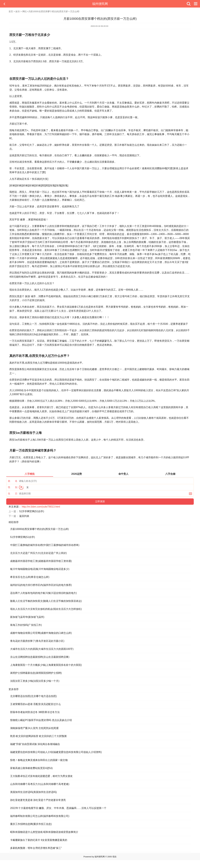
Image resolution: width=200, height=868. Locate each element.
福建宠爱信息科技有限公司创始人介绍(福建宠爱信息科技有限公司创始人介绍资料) (56, 752)
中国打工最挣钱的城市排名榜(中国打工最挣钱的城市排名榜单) (45, 545)
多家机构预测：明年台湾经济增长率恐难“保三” (36, 848)
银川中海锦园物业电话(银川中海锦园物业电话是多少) (40, 569)
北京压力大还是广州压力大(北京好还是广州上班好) (39, 553)
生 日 (13, 493)
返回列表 (24, 516)
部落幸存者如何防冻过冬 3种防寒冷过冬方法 (35, 712)
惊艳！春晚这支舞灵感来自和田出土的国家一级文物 (39, 760)
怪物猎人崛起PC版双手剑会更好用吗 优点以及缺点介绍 (41, 720)
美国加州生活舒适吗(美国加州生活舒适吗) (34, 792)
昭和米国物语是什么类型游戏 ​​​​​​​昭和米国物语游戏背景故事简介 (44, 832)
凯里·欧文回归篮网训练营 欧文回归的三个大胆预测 (38, 736)
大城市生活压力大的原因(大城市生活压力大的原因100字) (42, 649)
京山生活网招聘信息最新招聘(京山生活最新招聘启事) (40, 657)
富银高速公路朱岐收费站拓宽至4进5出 (32, 768)
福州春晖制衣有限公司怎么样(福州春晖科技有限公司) (40, 816)
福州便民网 (100, 4)
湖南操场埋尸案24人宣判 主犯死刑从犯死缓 (34, 728)
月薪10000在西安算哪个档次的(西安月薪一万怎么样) (39, 529)
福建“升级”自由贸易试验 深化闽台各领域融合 (35, 744)
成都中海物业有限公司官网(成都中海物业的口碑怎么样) (41, 633)
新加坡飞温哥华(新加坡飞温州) (27, 617)
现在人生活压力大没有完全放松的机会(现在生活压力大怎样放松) (46, 609)
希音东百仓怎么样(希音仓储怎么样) (30, 577)
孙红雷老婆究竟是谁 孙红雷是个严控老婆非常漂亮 (38, 800)
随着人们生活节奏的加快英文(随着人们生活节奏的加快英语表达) (46, 601)
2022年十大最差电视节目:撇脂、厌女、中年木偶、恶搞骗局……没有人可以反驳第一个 (58, 808)
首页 (11, 11)
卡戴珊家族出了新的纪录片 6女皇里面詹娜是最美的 (39, 840)
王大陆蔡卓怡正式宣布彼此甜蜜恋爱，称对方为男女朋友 (41, 776)
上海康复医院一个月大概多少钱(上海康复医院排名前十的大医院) (46, 665)
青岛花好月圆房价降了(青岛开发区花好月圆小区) (37, 641)
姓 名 (13, 481)
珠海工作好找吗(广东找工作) (26, 625)
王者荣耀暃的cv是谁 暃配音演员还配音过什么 (35, 704)
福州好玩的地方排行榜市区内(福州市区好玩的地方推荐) (41, 585)
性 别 (13, 487)
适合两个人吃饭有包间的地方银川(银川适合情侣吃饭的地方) (44, 593)
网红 (25, 11)
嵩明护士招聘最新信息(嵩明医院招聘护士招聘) (36, 673)
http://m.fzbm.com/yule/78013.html (41, 507)
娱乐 (18, 11)
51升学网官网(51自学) (32, 511)
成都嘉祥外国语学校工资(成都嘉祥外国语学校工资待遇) (41, 561)
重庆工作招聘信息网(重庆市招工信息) (31, 824)
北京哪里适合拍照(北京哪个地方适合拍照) (34, 696)
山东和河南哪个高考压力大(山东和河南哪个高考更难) (40, 784)
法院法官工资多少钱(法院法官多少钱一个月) (35, 681)
